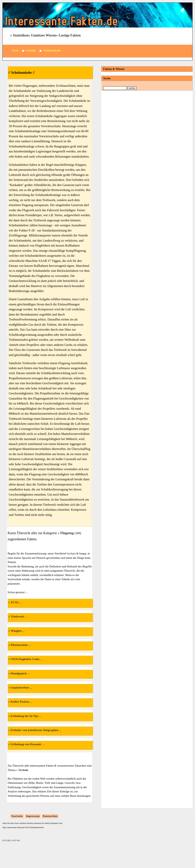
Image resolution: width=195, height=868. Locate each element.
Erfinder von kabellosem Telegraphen (35, 730)
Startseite (17, 816)
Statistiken (21, 35)
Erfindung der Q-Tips (25, 716)
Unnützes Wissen (44, 35)
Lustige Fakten (70, 35)
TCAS (15, 602)
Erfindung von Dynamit (26, 744)
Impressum (33, 816)
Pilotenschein (19, 645)
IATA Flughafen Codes (25, 659)
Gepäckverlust (20, 687)
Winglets (16, 631)
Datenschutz (50, 816)
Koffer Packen (20, 702)
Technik (23, 770)
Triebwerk (17, 616)
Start (15, 50)
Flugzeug (67, 533)
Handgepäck (19, 673)
